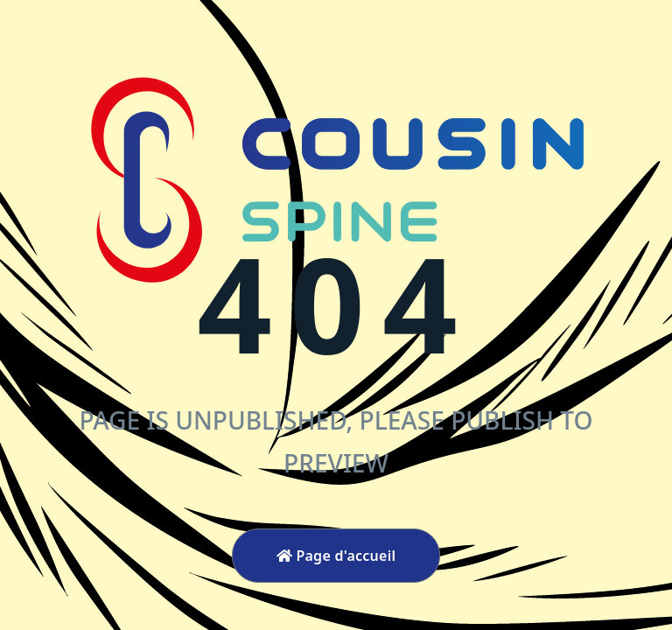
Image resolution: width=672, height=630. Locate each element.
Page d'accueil (336, 556)
